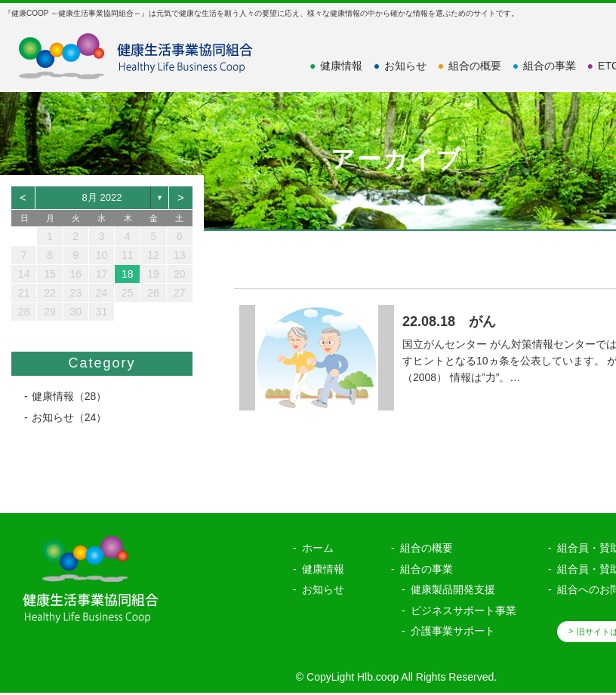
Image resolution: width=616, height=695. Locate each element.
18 (128, 274)
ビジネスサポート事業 (464, 608)
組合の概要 (470, 66)
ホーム (318, 546)
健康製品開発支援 (453, 588)
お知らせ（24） (69, 417)
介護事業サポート (453, 629)
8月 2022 (102, 197)
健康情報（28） (69, 396)
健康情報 (336, 66)
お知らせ (400, 66)
